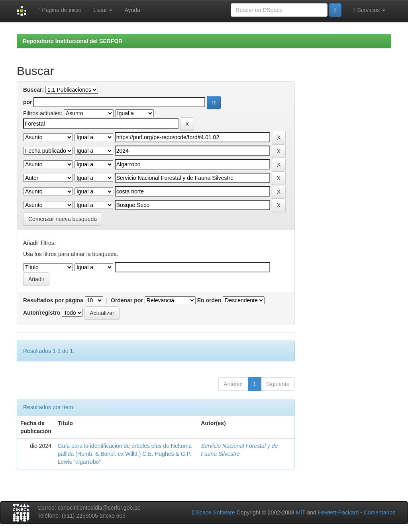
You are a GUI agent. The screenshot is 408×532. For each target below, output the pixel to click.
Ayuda (132, 10)
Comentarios (380, 512)
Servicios (369, 10)
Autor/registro (42, 313)
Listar (103, 10)
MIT (300, 512)
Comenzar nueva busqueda (63, 219)
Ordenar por (127, 300)
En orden (209, 300)
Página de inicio (60, 10)
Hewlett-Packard (338, 512)
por (28, 102)
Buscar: (33, 90)
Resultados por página (53, 300)
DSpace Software (213, 512)
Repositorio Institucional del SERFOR (73, 41)
